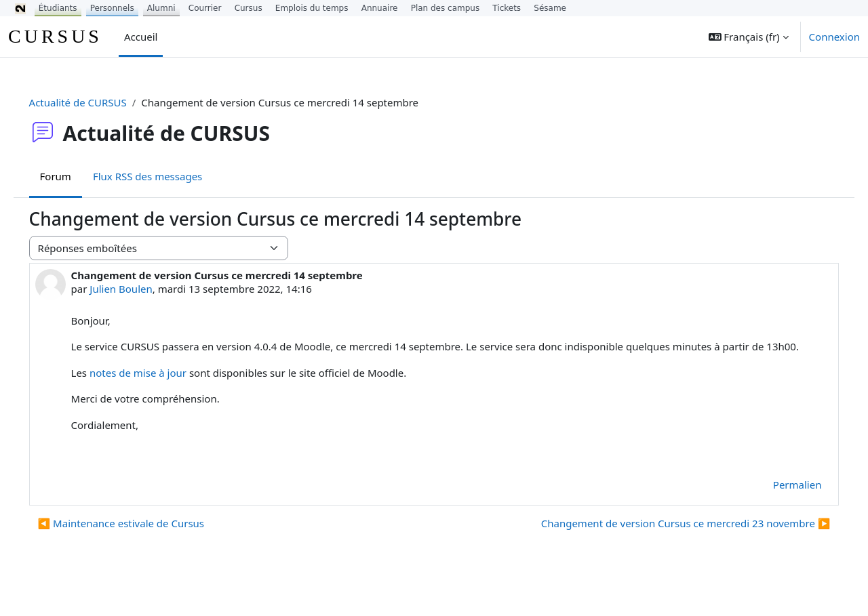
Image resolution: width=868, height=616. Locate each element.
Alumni (161, 8)
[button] (749, 37)
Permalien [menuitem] (778, 499)
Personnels (112, 8)
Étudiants (58, 8)
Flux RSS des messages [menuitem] (166, 176)
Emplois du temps (312, 8)
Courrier (205, 8)
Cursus (249, 8)
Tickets (507, 8)
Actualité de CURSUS (97, 102)
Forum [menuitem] (75, 176)
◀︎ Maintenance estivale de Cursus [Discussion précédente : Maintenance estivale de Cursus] (140, 539)
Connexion (834, 37)
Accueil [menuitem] (141, 37)
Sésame (550, 8)
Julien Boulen (140, 289)
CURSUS (55, 36)
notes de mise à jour (157, 388)
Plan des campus (446, 8)
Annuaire (380, 8)
